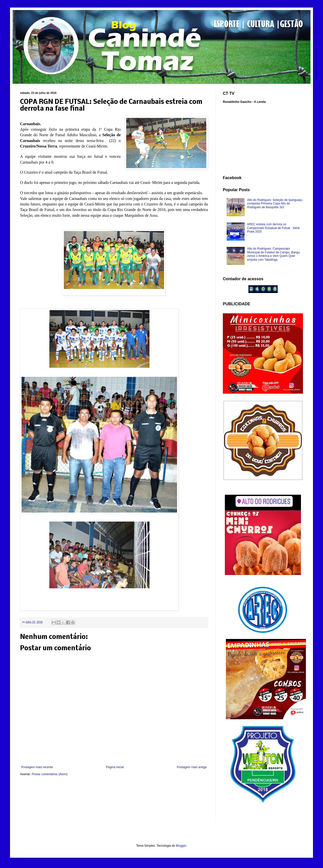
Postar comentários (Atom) (50, 774)
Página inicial (115, 767)
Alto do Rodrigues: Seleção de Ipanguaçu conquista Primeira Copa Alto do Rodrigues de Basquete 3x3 (275, 204)
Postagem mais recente (37, 767)
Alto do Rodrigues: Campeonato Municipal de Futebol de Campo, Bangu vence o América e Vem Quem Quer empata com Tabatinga (274, 254)
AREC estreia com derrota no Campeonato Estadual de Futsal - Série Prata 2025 (273, 228)
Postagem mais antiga (192, 767)
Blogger (181, 846)
